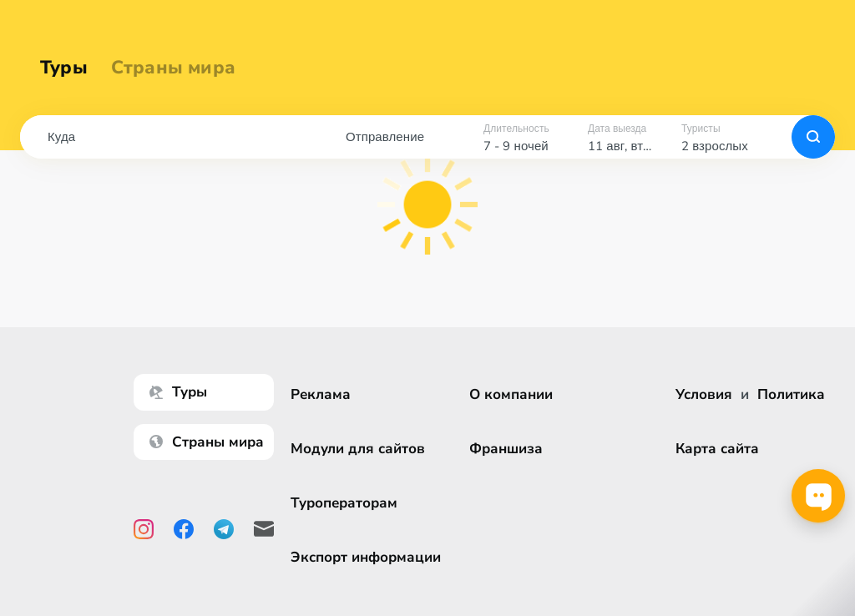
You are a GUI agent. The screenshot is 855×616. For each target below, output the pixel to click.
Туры (64, 68)
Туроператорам (344, 503)
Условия (704, 394)
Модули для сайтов (358, 449)
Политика (791, 394)
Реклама (321, 394)
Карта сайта (717, 449)
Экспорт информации (366, 557)
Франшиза (506, 449)
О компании (511, 394)
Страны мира (173, 68)
